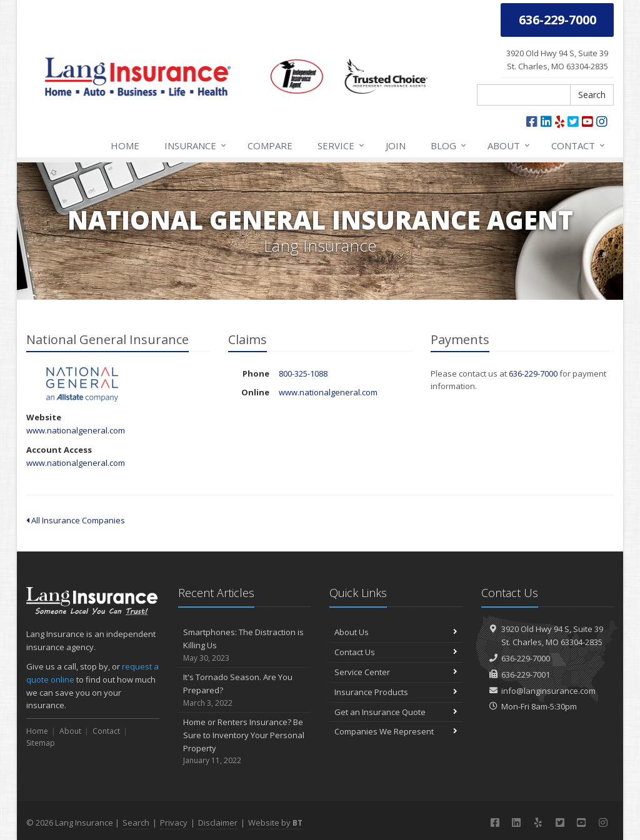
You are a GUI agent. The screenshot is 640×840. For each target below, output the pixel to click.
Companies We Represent (396, 731)
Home (125, 146)
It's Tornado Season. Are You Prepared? (245, 690)
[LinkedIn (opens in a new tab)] (546, 121)
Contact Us (396, 652)
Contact (579, 146)
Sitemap (41, 743)
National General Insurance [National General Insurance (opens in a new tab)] (82, 384)
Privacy (174, 823)
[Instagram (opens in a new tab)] (602, 121)
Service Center (396, 672)
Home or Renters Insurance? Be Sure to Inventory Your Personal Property (245, 742)
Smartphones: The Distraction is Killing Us (245, 645)
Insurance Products (396, 692)
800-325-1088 (303, 373)
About (509, 146)
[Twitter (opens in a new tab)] (573, 121)
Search (592, 95)
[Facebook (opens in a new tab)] (532, 121)
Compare (270, 146)
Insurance (196, 146)
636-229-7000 (533, 373)
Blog (449, 146)
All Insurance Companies (76, 520)
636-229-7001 (526, 674)
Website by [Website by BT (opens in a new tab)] (275, 823)
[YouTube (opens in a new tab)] (587, 121)
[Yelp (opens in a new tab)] (560, 121)
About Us (396, 632)
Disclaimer (218, 823)
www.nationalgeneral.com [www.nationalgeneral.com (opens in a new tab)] (76, 430)
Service (342, 146)
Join (396, 146)
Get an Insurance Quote (396, 712)
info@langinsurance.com (548, 691)
